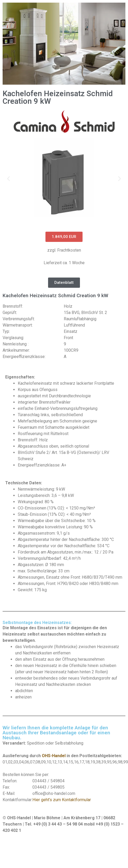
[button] (8, 178)
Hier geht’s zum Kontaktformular (62, 800)
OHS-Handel (54, 756)
